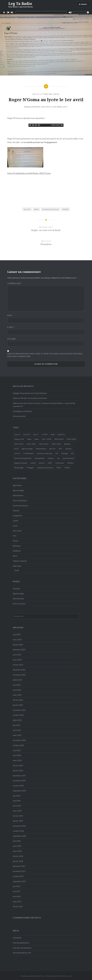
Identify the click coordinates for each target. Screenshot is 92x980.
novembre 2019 (19, 781)
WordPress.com (65, 976)
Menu (84, 4)
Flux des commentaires (22, 948)
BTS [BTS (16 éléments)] (60, 449)
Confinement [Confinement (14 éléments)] (28, 453)
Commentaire (15, 283)
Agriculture (17, 485)
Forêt (17, 570)
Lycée (15, 526)
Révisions (17, 546)
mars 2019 (17, 811)
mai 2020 (17, 750)
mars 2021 (17, 735)
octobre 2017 (18, 876)
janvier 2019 (18, 821)
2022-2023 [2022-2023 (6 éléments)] (44, 444)
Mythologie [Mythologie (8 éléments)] (19, 468)
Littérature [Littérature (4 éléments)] (60, 463)
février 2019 (18, 816)
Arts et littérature (42, 94)
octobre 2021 (18, 715)
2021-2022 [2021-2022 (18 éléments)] (31, 444)
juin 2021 (17, 725)
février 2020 (18, 765)
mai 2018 (17, 841)
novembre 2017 (19, 871)
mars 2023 (17, 660)
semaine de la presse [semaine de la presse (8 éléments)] (45, 468)
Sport (15, 556)
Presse (56, 94)
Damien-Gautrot (41, 107)
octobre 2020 (18, 745)
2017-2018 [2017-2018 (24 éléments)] (46, 439)
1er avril (27, 209)
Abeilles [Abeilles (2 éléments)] (67, 444)
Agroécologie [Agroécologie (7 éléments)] (27, 449)
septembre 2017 (19, 881)
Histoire (16, 511)
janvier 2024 (18, 645)
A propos (16, 588)
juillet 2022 (17, 680)
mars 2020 (17, 760)
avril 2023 (17, 655)
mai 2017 (17, 891)
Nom (10, 315)
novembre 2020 (19, 740)
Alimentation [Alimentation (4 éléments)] (41, 449)
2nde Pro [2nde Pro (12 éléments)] (61, 434)
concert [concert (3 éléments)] (17, 453)
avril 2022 (17, 690)
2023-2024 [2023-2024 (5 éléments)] (56, 444)
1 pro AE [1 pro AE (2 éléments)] (26, 434)
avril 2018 (17, 846)
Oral (15, 536)
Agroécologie (18, 490)
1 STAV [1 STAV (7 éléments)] (45, 434)
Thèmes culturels (20, 561)
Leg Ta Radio (21, 4)
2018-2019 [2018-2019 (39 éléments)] (59, 439)
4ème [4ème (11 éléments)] (37, 439)
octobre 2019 (18, 786)
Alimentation (18, 495)
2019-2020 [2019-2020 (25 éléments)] (71, 439)
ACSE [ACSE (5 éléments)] (16, 449)
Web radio (17, 566)
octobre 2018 (18, 831)
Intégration (17, 516)
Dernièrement (19, 599)
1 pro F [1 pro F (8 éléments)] (36, 434)
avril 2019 (17, 806)
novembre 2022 (19, 675)
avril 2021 (17, 730)
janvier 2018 (18, 861)
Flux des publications (21, 943)
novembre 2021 (19, 710)
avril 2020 (17, 755)
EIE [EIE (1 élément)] (57, 453)
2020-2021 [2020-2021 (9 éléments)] (19, 444)
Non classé (17, 531)
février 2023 (18, 665)
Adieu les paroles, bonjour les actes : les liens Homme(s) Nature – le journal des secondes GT (44, 405)
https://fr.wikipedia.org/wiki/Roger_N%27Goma (29, 173)
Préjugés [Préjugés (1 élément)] (30, 468)
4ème (36, 209)
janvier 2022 (18, 705)
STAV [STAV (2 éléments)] (58, 468)
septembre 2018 (19, 836)
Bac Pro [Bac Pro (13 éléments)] (52, 449)
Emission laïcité (19, 416)
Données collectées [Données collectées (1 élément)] (45, 453)
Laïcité (16, 521)
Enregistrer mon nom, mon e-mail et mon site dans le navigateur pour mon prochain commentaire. (45, 355)
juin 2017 (17, 886)
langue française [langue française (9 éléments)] (21, 463)
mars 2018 (17, 851)
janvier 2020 (18, 771)
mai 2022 (17, 685)
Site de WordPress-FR (22, 953)
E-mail (11, 327)
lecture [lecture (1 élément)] (42, 463)
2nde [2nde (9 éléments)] (53, 434)
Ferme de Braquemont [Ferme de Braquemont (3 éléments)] (23, 458)
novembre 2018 (19, 826)
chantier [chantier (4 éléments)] (68, 449)
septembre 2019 (19, 791)
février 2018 (18, 856)
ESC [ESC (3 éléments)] (73, 453)
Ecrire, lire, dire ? (19, 604)
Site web (11, 339)
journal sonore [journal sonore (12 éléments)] (69, 458)
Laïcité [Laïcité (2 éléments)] (33, 463)
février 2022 (18, 700)
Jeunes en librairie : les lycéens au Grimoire (30, 398)
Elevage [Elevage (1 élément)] (65, 453)
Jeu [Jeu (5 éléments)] (58, 458)
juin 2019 (17, 796)
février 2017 (18, 906)
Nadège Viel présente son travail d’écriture (30, 393)
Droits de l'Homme (20, 506)
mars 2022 (17, 695)
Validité (65, 209)
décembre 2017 (19, 866)
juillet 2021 (17, 720)
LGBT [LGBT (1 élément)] (50, 463)
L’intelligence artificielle (22, 411)
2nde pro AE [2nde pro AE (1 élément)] (19, 439)
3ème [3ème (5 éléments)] (29, 439)
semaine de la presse (50, 209)
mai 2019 (17, 801)
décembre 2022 (19, 670)
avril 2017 (17, 896)
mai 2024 (17, 634)
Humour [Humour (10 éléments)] (51, 458)
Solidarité (17, 551)
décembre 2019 (19, 776)
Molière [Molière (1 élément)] (70, 463)
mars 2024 (17, 640)
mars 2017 (17, 901)
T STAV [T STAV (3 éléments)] (67, 468)
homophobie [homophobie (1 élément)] (40, 458)
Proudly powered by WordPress (32, 976)
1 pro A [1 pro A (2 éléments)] (17, 434)
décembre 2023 (19, 650)
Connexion (17, 938)
